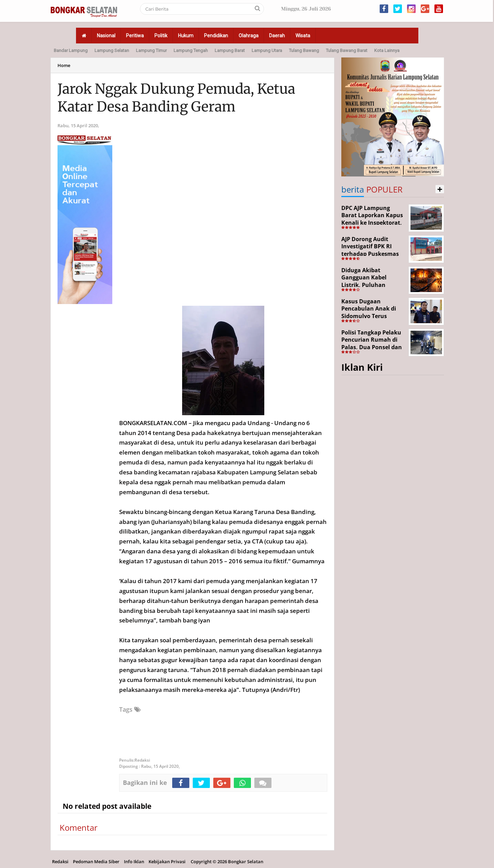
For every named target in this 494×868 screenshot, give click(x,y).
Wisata (303, 36)
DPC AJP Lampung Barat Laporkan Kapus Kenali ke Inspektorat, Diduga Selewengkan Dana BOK (372, 223)
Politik (161, 36)
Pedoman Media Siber (96, 862)
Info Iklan (134, 862)
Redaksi (60, 862)
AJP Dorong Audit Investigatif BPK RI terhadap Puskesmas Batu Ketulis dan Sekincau (370, 254)
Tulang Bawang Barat (347, 50)
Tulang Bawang (304, 50)
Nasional (106, 36)
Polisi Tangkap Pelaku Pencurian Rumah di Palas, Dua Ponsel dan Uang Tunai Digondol (372, 344)
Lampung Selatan (112, 50)
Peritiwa (135, 36)
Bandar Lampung (71, 50)
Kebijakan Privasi (167, 862)
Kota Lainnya (387, 50)
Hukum (186, 36)
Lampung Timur (151, 50)
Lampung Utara (267, 50)
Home (64, 65)
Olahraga (249, 36)
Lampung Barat (230, 50)
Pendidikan (216, 36)
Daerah (277, 36)
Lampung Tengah (191, 50)
